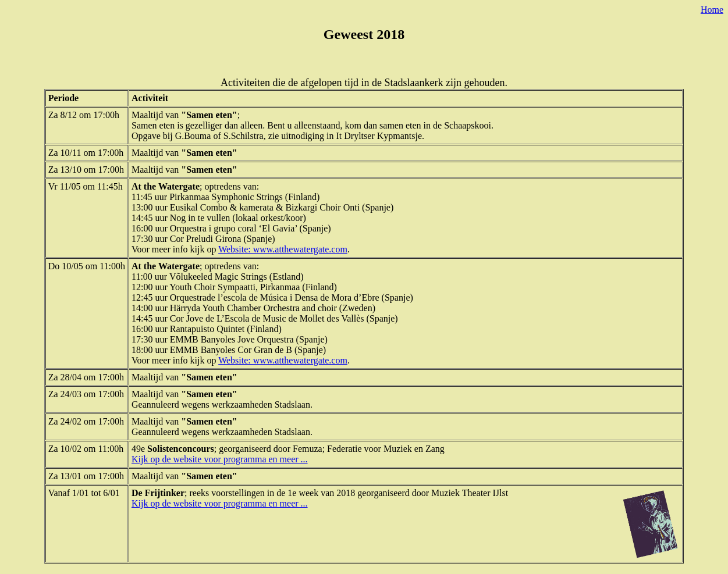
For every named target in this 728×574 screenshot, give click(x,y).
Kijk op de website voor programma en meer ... (220, 459)
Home (712, 10)
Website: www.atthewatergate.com (283, 249)
